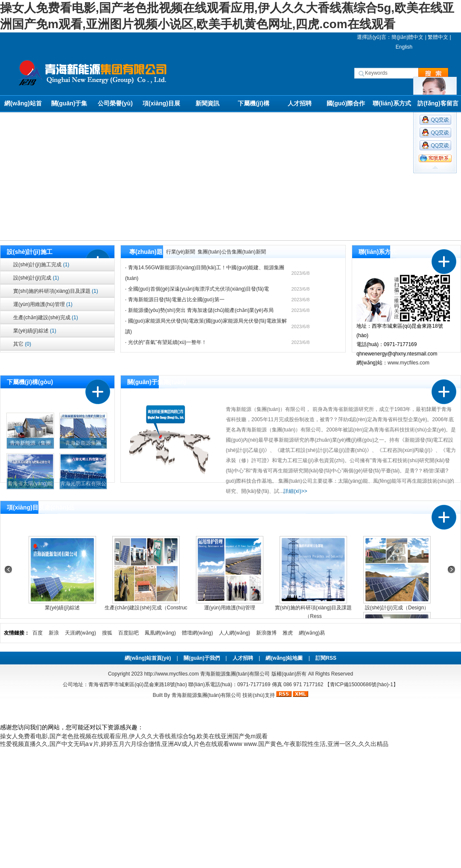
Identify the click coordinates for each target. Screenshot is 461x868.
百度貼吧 (128, 633)
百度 (38, 633)
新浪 (54, 633)
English (404, 47)
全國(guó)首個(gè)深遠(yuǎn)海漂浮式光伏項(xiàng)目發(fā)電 (198, 289)
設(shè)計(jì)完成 (36, 278)
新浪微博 (266, 633)
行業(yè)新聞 (181, 252)
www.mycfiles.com (408, 363)
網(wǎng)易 (312, 633)
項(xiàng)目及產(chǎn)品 (41, 507)
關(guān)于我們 (202, 658)
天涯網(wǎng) (80, 633)
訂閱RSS (326, 658)
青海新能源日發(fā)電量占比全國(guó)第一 (176, 300)
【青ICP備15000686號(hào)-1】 (362, 684)
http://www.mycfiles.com (172, 674)
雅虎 (288, 633)
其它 (22, 344)
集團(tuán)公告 (214, 252)
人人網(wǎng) (235, 633)
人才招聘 (300, 103)
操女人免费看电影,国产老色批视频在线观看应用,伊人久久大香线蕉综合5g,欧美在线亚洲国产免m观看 (134, 736)
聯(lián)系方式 (392, 103)
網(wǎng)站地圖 (284, 658)
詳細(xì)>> (295, 491)
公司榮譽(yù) (115, 103)
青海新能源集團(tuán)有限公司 (206, 695)
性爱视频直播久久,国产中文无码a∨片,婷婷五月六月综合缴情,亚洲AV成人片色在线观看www (121, 744)
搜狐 (107, 633)
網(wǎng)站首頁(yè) (23, 106)
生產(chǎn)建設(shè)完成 (46, 317)
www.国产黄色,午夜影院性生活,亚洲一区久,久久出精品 (316, 744)
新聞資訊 (207, 103)
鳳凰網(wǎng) (160, 633)
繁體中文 (438, 37)
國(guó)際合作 (346, 103)
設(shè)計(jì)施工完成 (41, 265)
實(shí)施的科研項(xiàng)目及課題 (56, 291)
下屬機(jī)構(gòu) (253, 106)
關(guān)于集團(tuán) (69, 106)
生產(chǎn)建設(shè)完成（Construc (146, 608)
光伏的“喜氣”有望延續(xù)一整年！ (168, 342)
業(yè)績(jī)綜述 (35, 331)
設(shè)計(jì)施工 (30, 252)
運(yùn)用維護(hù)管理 (43, 304)
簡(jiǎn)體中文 (407, 37)
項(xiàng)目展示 (161, 106)
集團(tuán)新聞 (249, 252)
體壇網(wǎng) (197, 633)
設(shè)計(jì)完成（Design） (397, 608)
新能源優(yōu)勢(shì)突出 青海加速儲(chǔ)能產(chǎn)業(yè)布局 (201, 310)
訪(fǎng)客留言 (438, 103)
